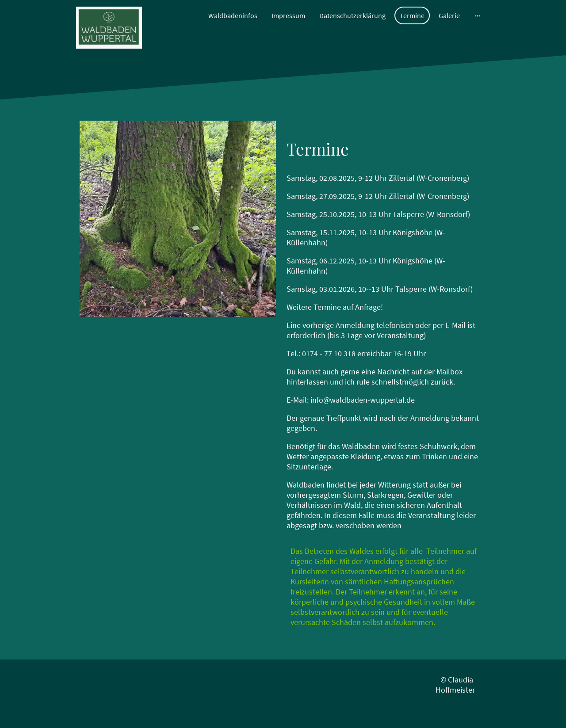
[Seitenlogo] (109, 28)
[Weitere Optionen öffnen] (478, 15)
